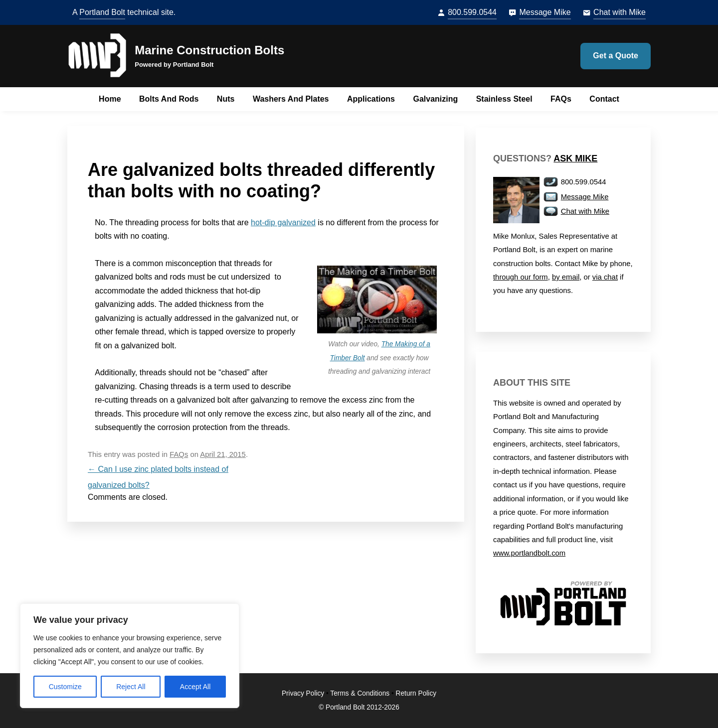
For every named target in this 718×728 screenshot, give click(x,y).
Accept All (195, 687)
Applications (371, 99)
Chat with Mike (620, 12)
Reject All (131, 687)
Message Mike (545, 12)
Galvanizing (435, 99)
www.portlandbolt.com (529, 553)
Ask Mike (575, 158)
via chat (605, 277)
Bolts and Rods (169, 99)
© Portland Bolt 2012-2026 (359, 707)
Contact (604, 99)
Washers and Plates (291, 99)
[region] (130, 656)
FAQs (561, 99)
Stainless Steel (504, 99)
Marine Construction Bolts (209, 50)
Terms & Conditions (360, 693)
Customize (65, 687)
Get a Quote (616, 56)
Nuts (226, 99)
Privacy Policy (303, 693)
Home (110, 99)
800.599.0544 (472, 12)
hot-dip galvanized (283, 222)
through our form (521, 277)
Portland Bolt (102, 12)
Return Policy (416, 693)
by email (566, 277)
